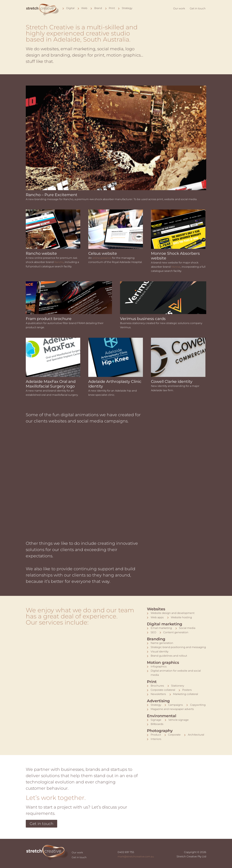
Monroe (176, 267)
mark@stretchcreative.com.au (137, 856)
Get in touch (198, 8)
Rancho (59, 262)
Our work (179, 8)
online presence (103, 258)
